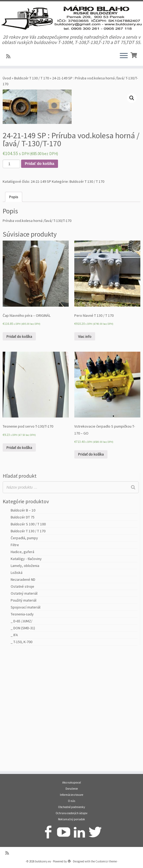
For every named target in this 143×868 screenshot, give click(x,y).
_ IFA (14, 752)
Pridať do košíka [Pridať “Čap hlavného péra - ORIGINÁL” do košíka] (19, 454)
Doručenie (72, 789)
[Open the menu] (124, 71)
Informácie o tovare (71, 795)
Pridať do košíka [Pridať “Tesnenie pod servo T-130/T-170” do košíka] (19, 565)
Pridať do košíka (40, 281)
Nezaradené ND (23, 697)
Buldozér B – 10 (23, 628)
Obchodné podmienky (71, 807)
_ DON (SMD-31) (23, 745)
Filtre (15, 662)
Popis (14, 314)
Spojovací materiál (26, 725)
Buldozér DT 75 (23, 635)
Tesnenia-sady (22, 732)
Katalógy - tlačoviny (26, 676)
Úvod (7, 93)
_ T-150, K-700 (22, 759)
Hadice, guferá (22, 669)
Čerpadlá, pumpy (24, 655)
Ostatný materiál (24, 711)
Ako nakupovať (72, 782)
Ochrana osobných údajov (71, 813)
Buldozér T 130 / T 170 (32, 93)
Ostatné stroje (22, 704)
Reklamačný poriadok (71, 819)
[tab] (14, 314)
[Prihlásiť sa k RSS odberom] (10, 71)
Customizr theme (106, 861)
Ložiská (17, 690)
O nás (71, 801)
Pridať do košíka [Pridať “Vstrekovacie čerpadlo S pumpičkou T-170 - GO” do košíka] (91, 572)
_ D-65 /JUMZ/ (22, 739)
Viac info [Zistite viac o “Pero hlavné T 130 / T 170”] (85, 454)
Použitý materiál (24, 718)
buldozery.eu (43, 861)
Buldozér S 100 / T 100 (28, 642)
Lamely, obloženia (25, 683)
